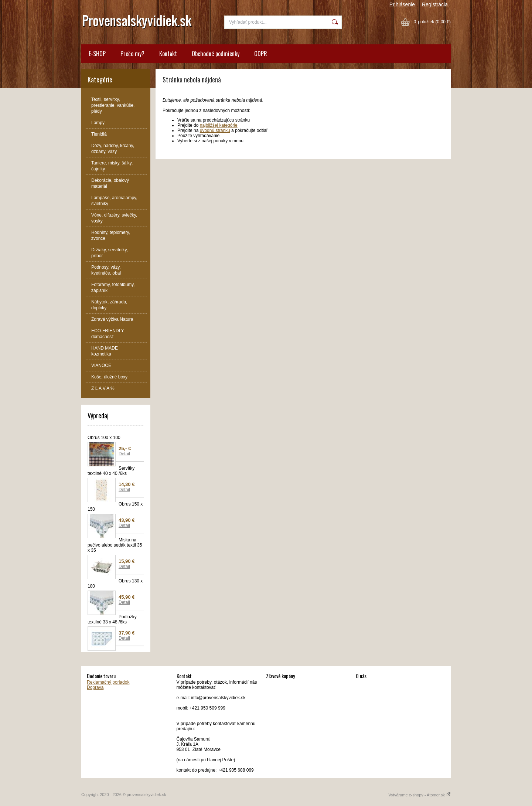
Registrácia (435, 4)
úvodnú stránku (215, 130)
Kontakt (168, 54)
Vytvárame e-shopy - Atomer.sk (420, 795)
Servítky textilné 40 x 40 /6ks (111, 471)
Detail (124, 454)
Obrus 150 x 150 (115, 507)
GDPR (261, 54)
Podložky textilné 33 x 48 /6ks (112, 619)
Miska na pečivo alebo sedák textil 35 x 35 (115, 545)
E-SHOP (97, 54)
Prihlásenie (402, 4)
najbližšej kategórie (219, 125)
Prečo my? (132, 54)
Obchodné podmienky (216, 54)
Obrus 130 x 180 (115, 584)
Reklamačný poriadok (108, 682)
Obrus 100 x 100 (104, 438)
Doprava (95, 687)
